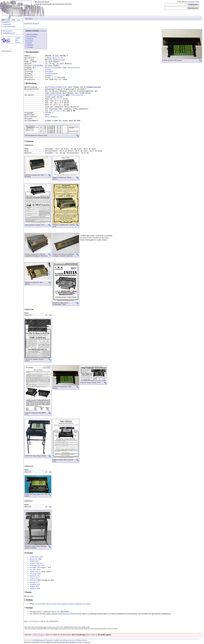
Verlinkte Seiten (81, 640)
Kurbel (48, 70)
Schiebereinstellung (55, 95)
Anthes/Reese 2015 (36, 557)
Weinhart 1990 (35, 588)
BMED (32, 561)
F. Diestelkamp (33, 621)
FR (14, 20)
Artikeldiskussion (8, 33)
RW (74, 111)
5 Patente (29, 43)
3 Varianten (29, 39)
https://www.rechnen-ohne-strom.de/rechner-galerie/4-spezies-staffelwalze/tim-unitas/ (60, 604)
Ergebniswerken (94, 87)
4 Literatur (29, 41)
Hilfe (197, 2)
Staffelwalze (51, 74)
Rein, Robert (51, 117)
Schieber (49, 72)
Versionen (49, 640)
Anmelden (191, 2)
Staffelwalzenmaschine (56, 87)
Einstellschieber (53, 68)
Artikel (18, 38)
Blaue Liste (34, 559)
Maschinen (29, 19)
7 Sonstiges (29, 47)
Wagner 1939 (34, 586)
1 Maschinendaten (32, 34)
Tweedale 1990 (35, 584)
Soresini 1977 (34, 582)
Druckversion (7, 31)
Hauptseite (5, 22)
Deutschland (59, 60)
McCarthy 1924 (35, 574)
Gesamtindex (6, 24)
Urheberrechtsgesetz (39, 635)
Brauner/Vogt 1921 (36, 563)
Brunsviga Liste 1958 (37, 565)
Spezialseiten (6, 51)
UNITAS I (49, 113)
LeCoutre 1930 (35, 569)
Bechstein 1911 (35, 576)
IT (19, 20)
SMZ (31, 580)
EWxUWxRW (38, 66)
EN (9, 20)
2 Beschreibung (31, 37)
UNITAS (60, 97)
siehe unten (29, 596)
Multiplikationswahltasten (67, 614)
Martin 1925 (34, 572)
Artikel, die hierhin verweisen (64, 640)
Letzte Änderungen (8, 26)
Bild (17, 40)
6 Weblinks (29, 45)
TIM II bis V (55, 111)
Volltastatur (74, 68)
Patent (17, 42)
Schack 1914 (34, 578)
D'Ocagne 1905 (35, 567)
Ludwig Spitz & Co (54, 58)
